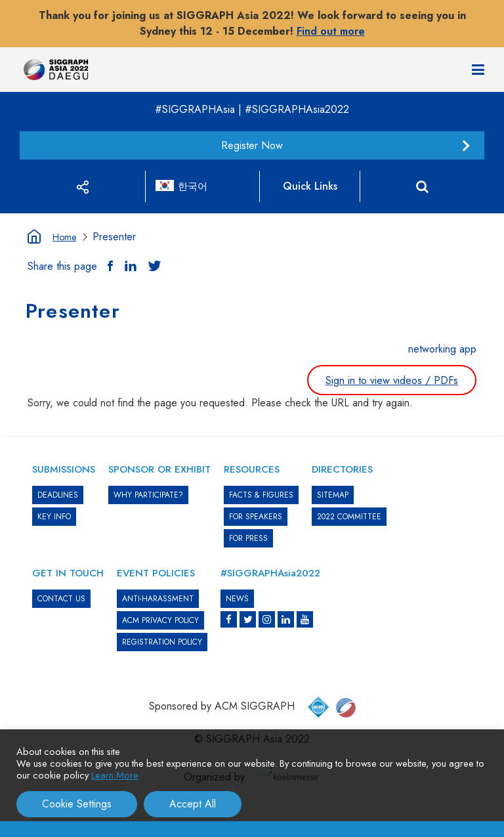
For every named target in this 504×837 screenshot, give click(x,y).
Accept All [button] (193, 804)
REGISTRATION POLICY (162, 642)
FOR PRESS (248, 538)
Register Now (252, 145)
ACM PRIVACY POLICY (160, 620)
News (237, 599)
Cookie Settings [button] (77, 804)
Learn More (115, 775)
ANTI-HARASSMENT (158, 599)
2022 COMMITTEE (349, 517)
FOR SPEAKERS (256, 517)
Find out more (331, 31)
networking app (442, 349)
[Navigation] (478, 70)
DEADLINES (58, 495)
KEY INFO (54, 517)
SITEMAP (333, 495)
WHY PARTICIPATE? (148, 495)
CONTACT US (61, 599)
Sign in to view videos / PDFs (392, 380)
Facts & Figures (261, 495)
